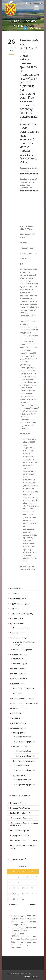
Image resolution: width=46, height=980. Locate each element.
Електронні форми (21, 664)
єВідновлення (16, 718)
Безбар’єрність (19, 732)
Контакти (36, 977)
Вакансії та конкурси (19, 679)
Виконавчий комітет (19, 599)
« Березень (14, 904)
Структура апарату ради (20, 604)
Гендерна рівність (21, 747)
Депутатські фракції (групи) (22, 614)
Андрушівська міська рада (23, 23)
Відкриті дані (15, 713)
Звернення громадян (19, 638)
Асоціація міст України (19, 830)
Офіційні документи (18, 633)
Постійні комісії (16, 619)
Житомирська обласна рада (22, 818)
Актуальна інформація (26, 742)
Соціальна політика (18, 728)
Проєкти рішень (17, 624)
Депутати (14, 609)
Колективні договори (19, 708)
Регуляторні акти (17, 684)
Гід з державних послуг (20, 835)
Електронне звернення (23, 650)
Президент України (18, 803)
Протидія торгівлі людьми (24, 761)
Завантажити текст (29, 174)
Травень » (32, 904)
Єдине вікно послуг (18, 723)
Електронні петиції (18, 669)
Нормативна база (24, 737)
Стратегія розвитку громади (22, 698)
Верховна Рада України (20, 808)
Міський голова (17, 589)
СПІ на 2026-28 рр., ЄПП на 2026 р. (24, 703)
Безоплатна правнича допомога (24, 840)
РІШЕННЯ (17, 693)
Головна (26, 977)
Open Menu (36, 8)
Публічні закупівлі (17, 674)
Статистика (18, 659)
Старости (14, 594)
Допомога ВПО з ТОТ (22, 775)
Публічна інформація (19, 655)
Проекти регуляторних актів (25, 688)
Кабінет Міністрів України (21, 813)
